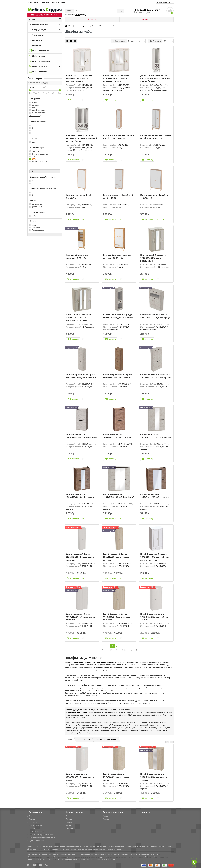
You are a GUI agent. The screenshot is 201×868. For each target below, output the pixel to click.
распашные (36, 207)
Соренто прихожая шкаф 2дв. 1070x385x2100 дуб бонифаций (156, 376)
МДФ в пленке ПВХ (39, 162)
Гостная (68, 819)
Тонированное (37, 230)
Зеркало (34, 151)
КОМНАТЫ (35, 46)
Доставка (45, 2)
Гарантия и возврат (58, 2)
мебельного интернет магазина (94, 662)
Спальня (69, 816)
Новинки (98, 739)
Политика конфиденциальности (41, 838)
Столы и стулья (44, 35)
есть (33, 142)
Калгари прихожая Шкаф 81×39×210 (79, 197)
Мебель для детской (44, 72)
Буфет (34, 103)
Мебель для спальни (44, 51)
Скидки (92, 19)
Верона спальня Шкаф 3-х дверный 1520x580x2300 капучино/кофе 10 (79, 78)
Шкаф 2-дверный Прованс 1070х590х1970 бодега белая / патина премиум (155, 557)
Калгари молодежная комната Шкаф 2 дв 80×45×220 (156, 137)
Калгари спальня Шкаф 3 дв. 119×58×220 (155, 197)
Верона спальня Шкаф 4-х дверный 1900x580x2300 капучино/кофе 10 (116, 78)
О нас (30, 2)
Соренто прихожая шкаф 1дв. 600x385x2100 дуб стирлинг (118, 376)
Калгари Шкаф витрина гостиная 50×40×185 (78, 256)
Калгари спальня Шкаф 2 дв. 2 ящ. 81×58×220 (118, 197)
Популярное (112, 739)
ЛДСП (33, 157)
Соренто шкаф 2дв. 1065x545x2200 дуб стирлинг (117, 436)
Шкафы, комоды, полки (44, 30)
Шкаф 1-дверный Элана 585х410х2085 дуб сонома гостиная (116, 557)
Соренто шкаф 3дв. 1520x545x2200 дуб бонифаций (156, 436)
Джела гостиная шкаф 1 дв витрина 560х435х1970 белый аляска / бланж (155, 78)
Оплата (37, 2)
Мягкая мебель (44, 41)
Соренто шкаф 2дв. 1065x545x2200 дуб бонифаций (81, 436)
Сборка (31, 828)
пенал (33, 108)
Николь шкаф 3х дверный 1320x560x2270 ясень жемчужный (153, 258)
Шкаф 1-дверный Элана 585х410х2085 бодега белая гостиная (80, 557)
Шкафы (95, 26)
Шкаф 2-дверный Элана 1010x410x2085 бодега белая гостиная (80, 617)
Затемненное (36, 228)
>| (125, 646)
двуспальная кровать (79, 14)
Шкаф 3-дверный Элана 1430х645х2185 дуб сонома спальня (154, 777)
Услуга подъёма (35, 825)
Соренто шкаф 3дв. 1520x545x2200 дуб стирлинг (80, 496)
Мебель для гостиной (44, 56)
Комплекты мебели (44, 25)
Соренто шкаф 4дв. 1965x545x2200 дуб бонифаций (119, 496)
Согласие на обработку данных (41, 835)
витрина (34, 105)
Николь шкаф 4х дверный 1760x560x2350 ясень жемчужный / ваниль (79, 318)
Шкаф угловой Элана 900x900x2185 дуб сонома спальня (116, 777)
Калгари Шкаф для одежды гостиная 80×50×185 (117, 256)
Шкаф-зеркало (37, 113)
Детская (69, 828)
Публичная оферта (36, 841)
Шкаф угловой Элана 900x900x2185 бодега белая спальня (80, 777)
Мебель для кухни (44, 67)
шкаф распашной (38, 110)
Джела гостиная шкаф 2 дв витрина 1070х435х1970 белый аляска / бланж (81, 138)
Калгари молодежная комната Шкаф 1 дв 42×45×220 (119, 137)
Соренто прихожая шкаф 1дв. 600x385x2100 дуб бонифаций (81, 376)
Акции (147, 19)
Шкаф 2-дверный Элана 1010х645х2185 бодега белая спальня (155, 617)
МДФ (44, 83)
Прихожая (70, 822)
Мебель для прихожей (44, 61)
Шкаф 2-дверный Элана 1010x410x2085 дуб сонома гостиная (117, 617)
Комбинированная (39, 154)
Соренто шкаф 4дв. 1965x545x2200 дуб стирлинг (155, 496)
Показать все (35, 116)
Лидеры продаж (83, 739)
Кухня (68, 825)
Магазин (76, 713)
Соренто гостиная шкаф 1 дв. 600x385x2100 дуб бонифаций (118, 316)
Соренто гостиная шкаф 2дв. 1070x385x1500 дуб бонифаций (156, 316)
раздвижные (36, 204)
